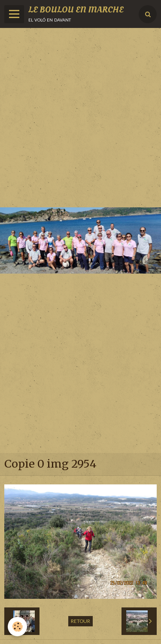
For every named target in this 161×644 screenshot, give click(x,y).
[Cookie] (17, 627)
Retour (80, 621)
